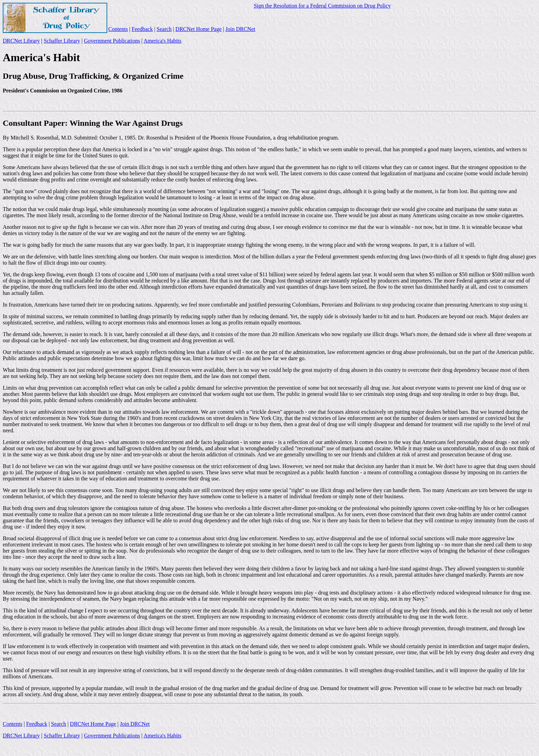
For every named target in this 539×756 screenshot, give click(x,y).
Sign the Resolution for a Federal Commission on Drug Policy (322, 6)
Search (164, 29)
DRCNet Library (21, 41)
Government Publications (112, 41)
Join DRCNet (240, 29)
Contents (118, 29)
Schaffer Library (62, 41)
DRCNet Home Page (198, 29)
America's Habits (163, 41)
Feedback (142, 29)
